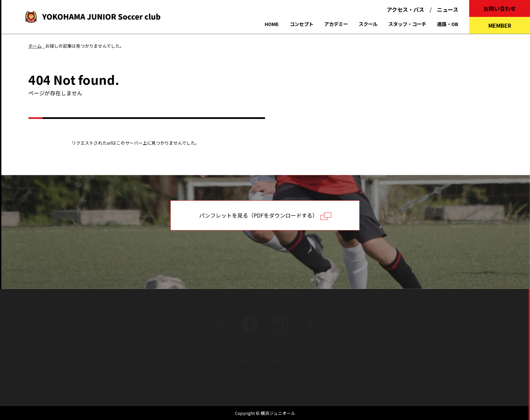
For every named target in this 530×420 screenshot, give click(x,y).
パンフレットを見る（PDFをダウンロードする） (265, 216)
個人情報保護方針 (282, 361)
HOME (272, 24)
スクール (368, 24)
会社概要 (239, 361)
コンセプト (302, 24)
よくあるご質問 (216, 256)
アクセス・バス (405, 9)
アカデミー (336, 24)
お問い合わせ (500, 8)
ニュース (448, 9)
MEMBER (500, 25)
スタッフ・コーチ (407, 24)
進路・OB (448, 24)
